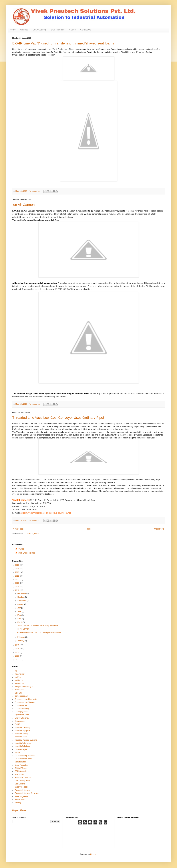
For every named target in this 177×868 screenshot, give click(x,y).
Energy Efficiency (22, 718)
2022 (18, 576)
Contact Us (86, 30)
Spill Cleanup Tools (22, 781)
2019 (18, 587)
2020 (18, 583)
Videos (72, 30)
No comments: (35, 191)
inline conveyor (21, 749)
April (19, 619)
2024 (18, 569)
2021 (18, 580)
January (21, 641)
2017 (18, 645)
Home (13, 30)
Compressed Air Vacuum (25, 702)
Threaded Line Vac (22, 790)
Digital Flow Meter (22, 715)
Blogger (93, 854)
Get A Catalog (39, 30)
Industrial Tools (21, 737)
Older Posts (159, 529)
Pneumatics (19, 774)
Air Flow (18, 677)
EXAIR (17, 724)
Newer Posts (18, 529)
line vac (18, 752)
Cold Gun (19, 693)
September (22, 601)
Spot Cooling (20, 784)
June (20, 612)
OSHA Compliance (22, 771)
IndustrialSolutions (22, 746)
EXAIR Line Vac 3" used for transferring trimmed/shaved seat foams (63, 43)
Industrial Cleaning (22, 727)
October (21, 597)
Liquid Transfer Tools (23, 759)
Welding (18, 803)
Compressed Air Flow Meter (26, 699)
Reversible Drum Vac (23, 778)
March (20, 622)
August (21, 604)
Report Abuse (19, 810)
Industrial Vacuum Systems (26, 740)
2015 (18, 652)
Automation (19, 690)
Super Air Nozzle (21, 787)
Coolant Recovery (22, 709)
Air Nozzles (19, 684)
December (22, 594)
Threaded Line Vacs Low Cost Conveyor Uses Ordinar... (40, 633)
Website (24, 30)
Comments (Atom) (31, 533)
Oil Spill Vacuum (21, 768)
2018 (18, 590)
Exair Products (57, 30)
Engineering (20, 721)
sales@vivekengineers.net (32, 513)
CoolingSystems (21, 712)
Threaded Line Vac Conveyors (27, 793)
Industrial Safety (21, 734)
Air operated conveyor (24, 687)
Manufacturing (20, 762)
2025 (18, 565)
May (19, 615)
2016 (18, 649)
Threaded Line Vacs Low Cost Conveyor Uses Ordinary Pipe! (58, 418)
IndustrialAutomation (23, 743)
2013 (18, 656)
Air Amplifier (20, 674)
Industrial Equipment (23, 730)
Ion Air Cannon (24, 205)
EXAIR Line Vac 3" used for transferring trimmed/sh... (39, 625)
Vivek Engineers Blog (26, 553)
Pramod (21, 549)
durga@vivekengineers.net (58, 513)
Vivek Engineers (21, 796)
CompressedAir (21, 705)
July (19, 608)
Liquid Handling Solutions (25, 756)
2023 (18, 572)
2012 (18, 660)
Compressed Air (21, 696)
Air (16, 671)
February (21, 637)
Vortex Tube (20, 800)
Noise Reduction (21, 765)
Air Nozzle (19, 680)
